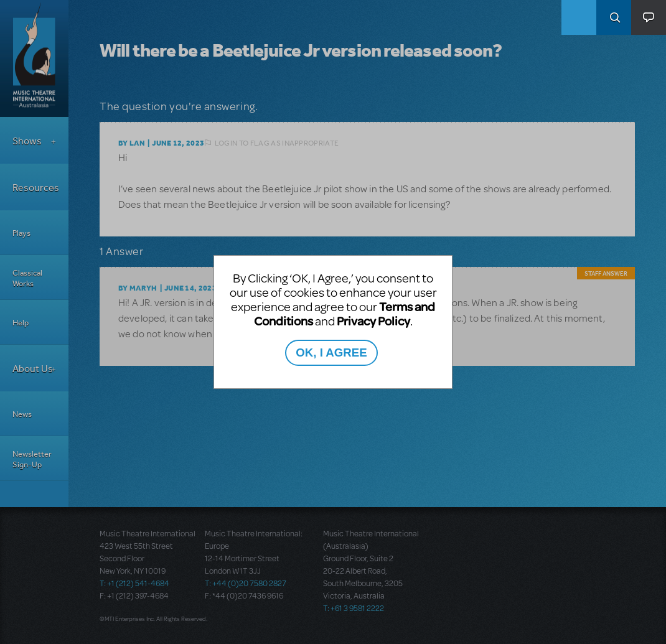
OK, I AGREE (331, 352)
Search (614, 17)
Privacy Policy (373, 321)
